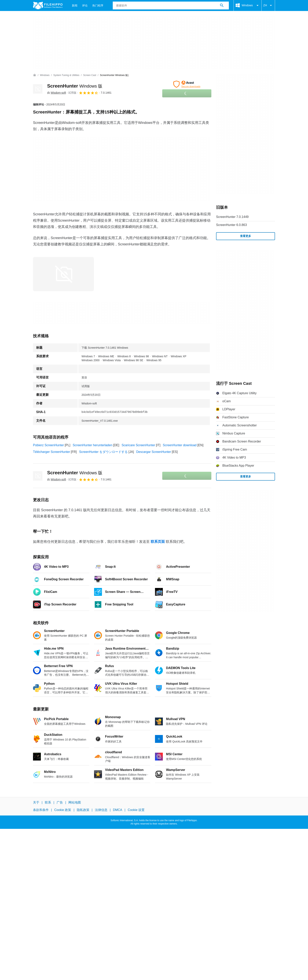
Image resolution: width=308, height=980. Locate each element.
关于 (36, 802)
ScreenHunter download (180, 445)
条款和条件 (41, 810)
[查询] (171, 5)
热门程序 (98, 5)
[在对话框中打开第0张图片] (63, 274)
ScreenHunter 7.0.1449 (232, 217)
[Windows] (45, 75)
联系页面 (158, 542)
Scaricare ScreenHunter (138, 445)
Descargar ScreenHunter (154, 452)
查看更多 (246, 236)
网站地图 (75, 802)
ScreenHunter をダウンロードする (103, 452)
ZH (268, 5)
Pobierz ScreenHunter (48, 445)
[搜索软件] (222, 5)
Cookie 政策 (63, 810)
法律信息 (101, 810)
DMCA (118, 810)
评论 (85, 5)
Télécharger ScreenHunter (52, 452)
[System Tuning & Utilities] (66, 75)
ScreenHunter (75, 86)
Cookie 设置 (136, 810)
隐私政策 (83, 810)
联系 (48, 802)
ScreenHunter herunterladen (93, 445)
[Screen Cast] (90, 75)
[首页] (35, 75)
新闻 (75, 5)
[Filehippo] (48, 5)
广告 (60, 802)
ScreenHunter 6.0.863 (231, 225)
